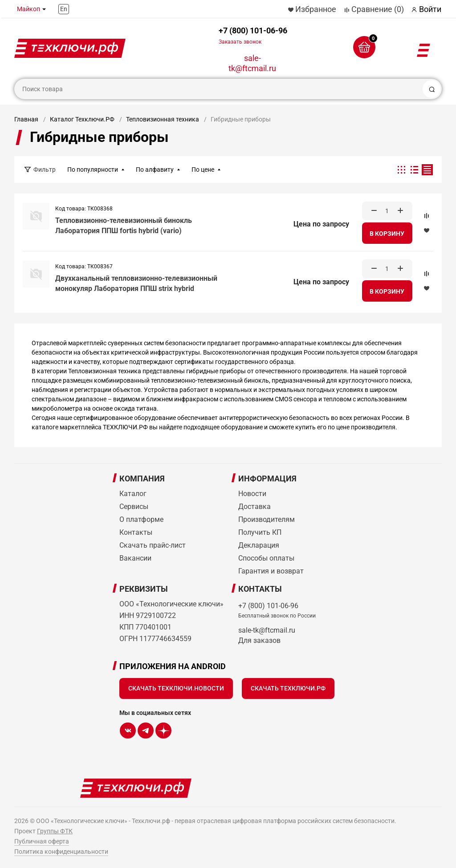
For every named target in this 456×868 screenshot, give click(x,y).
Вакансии (135, 558)
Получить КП (260, 532)
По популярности (93, 170)
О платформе (141, 519)
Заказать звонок (240, 42)
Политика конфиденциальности (61, 852)
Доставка (254, 507)
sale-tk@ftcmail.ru (252, 63)
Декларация (259, 545)
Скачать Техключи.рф (288, 688)
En (64, 9)
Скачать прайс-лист (153, 545)
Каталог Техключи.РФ (82, 119)
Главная (26, 119)
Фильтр (45, 170)
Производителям (267, 519)
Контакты (136, 532)
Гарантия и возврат (271, 571)
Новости (252, 494)
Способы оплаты (266, 558)
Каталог (133, 494)
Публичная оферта (42, 841)
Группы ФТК (55, 831)
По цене (203, 170)
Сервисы (134, 507)
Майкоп (28, 9)
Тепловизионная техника (163, 119)
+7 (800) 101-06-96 (253, 35)
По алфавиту (155, 170)
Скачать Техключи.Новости (176, 688)
